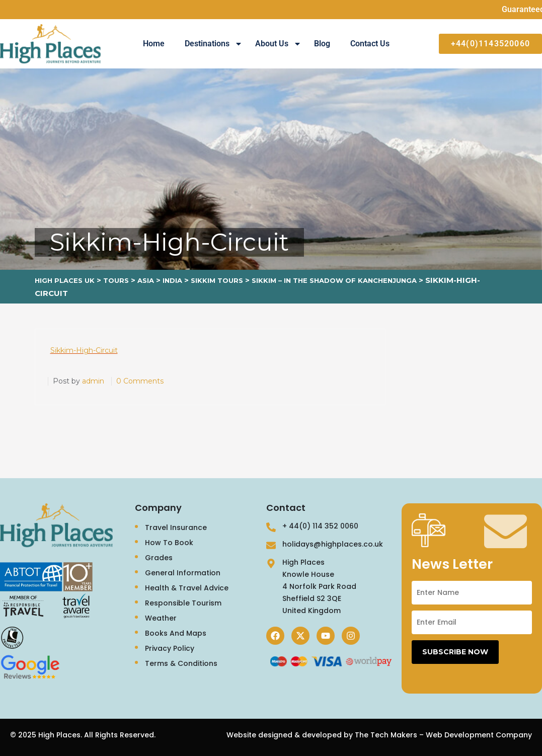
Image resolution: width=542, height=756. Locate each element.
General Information (183, 573)
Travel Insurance (176, 527)
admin (93, 381)
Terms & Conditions (181, 663)
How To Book (169, 543)
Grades (159, 558)
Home (154, 44)
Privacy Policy (170, 648)
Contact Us (370, 44)
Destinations (214, 44)
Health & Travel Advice (187, 588)
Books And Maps (176, 633)
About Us (278, 44)
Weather (161, 618)
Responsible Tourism (183, 603)
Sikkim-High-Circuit (84, 350)
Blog (322, 44)
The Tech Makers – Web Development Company (443, 735)
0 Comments (140, 381)
